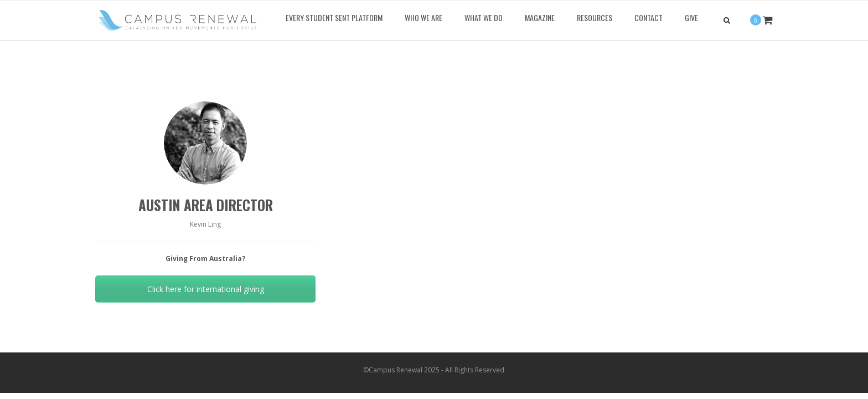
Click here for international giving (206, 289)
